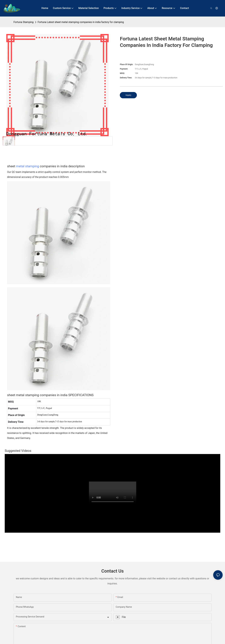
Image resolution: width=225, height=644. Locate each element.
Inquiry (128, 95)
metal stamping (28, 166)
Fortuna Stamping (24, 22)
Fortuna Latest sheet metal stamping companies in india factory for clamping (81, 22)
